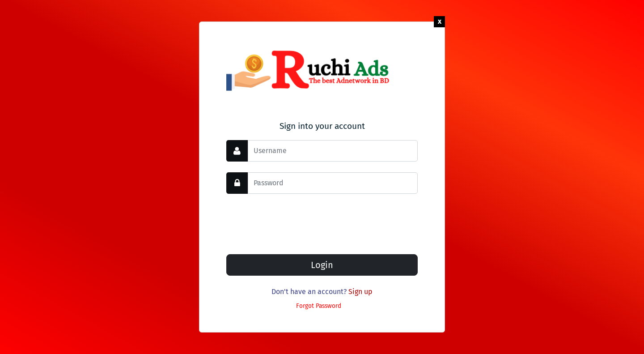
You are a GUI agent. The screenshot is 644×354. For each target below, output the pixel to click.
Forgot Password (319, 306)
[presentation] (294, 222)
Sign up (360, 292)
